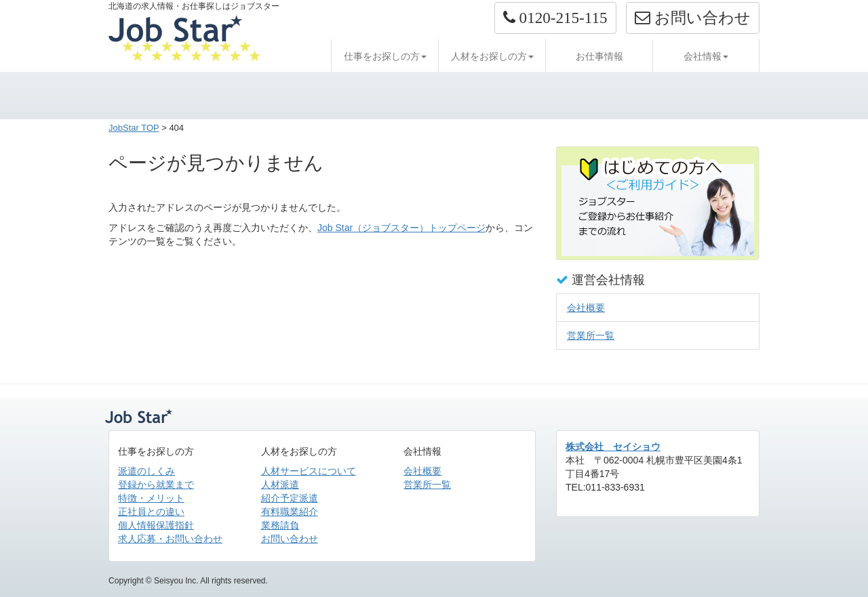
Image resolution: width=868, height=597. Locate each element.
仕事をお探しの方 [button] (385, 56)
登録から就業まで (156, 485)
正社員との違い (151, 512)
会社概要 (586, 308)
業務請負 (280, 525)
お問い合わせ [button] (693, 18)
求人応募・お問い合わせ (170, 539)
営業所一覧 (591, 335)
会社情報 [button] (706, 56)
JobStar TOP (134, 128)
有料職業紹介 (290, 512)
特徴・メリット (151, 498)
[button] (555, 18)
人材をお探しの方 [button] (492, 56)
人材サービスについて (309, 471)
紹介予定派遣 (290, 498)
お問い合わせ (290, 539)
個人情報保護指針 (156, 525)
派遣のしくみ (146, 471)
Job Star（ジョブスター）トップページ (401, 228)
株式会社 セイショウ (613, 447)
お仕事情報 (599, 56)
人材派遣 (280, 485)
